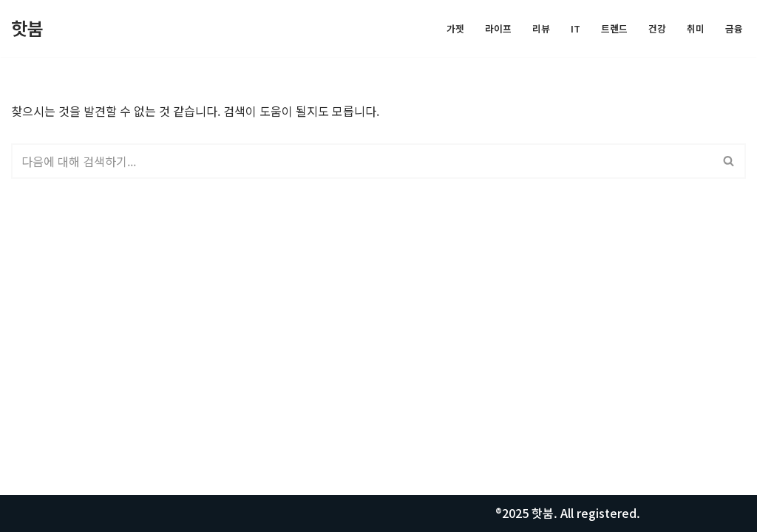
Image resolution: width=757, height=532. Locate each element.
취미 (696, 28)
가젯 (455, 28)
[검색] (362, 161)
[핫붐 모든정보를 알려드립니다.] (27, 28)
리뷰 (541, 28)
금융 (734, 28)
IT (576, 28)
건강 (657, 28)
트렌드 (614, 28)
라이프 (498, 28)
